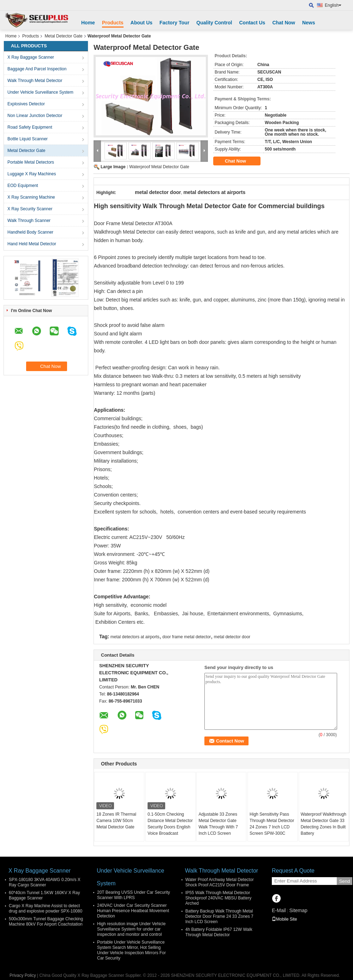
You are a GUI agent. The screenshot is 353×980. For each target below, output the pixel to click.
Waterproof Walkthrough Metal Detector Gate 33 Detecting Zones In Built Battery (324, 824)
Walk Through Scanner (29, 221)
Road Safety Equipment (30, 127)
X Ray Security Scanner (30, 209)
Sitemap (298, 910)
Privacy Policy (23, 975)
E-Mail (279, 910)
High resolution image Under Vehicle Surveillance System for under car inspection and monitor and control (131, 929)
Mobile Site (284, 919)
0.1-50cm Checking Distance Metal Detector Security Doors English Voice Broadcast (170, 824)
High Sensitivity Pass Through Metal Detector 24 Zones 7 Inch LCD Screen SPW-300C (272, 824)
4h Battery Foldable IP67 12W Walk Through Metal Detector (219, 932)
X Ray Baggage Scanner (31, 57)
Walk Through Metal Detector (35, 81)
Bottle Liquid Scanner (28, 139)
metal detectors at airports (135, 637)
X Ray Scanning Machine (31, 197)
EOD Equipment (23, 186)
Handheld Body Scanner (30, 232)
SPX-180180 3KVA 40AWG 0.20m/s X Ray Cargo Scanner (45, 882)
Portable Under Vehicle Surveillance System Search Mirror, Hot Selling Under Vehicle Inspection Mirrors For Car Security (131, 950)
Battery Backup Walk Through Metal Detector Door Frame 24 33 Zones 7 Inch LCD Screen (219, 916)
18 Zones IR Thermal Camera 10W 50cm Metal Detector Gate (116, 821)
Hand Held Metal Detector (32, 244)
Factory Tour (175, 23)
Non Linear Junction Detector (35, 116)
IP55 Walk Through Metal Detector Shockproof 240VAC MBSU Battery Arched (218, 898)
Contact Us (252, 23)
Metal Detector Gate (63, 36)
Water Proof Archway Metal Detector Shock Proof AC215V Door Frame (220, 882)
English (333, 5)
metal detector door (232, 637)
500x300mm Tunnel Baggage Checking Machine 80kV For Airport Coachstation (46, 922)
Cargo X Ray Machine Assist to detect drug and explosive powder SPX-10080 (46, 908)
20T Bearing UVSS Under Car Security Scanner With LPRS (134, 895)
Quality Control (214, 23)
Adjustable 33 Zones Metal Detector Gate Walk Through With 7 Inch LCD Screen (218, 824)
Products (113, 23)
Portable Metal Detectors (31, 162)
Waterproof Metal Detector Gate (159, 167)
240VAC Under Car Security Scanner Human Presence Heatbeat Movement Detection (133, 911)
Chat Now (284, 23)
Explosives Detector (26, 104)
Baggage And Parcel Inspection (37, 69)
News (309, 23)
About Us (142, 23)
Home (88, 23)
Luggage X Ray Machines (32, 174)
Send (344, 881)
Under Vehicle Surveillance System (40, 92)
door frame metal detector (187, 637)
